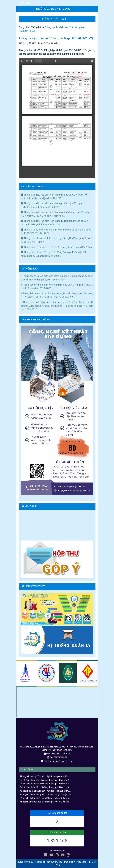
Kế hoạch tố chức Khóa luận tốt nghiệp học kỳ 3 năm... (44, 798)
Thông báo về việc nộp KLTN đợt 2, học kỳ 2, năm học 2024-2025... (57, 247)
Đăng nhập (25, 3)
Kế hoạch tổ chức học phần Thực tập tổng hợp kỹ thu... (45, 791)
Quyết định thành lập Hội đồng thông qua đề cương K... (45, 780)
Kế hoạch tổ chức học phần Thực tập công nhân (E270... (45, 794)
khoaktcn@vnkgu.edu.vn (61, 761)
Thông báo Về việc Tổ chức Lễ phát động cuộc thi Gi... (44, 776)
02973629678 (63, 754)
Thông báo (37, 27)
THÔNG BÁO (31, 269)
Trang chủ (24, 27)
